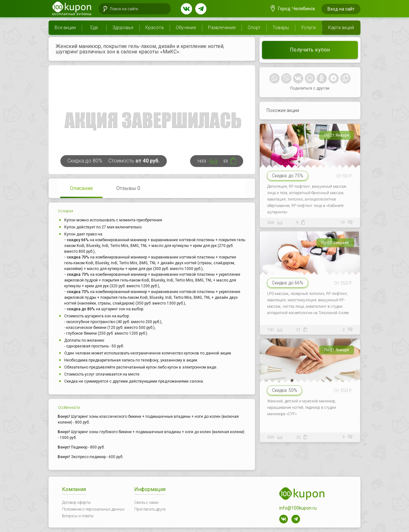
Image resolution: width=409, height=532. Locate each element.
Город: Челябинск (293, 9)
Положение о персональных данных (93, 509)
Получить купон (310, 50)
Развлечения (222, 28)
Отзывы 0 (128, 188)
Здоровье (123, 28)
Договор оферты (76, 503)
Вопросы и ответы (78, 516)
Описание (81, 188)
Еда (94, 28)
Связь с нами (146, 503)
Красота (154, 28)
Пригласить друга (150, 509)
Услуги (308, 28)
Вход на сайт (341, 9)
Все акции (65, 28)
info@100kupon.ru (298, 508)
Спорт (254, 28)
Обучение (186, 28)
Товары (281, 28)
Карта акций (341, 28)
